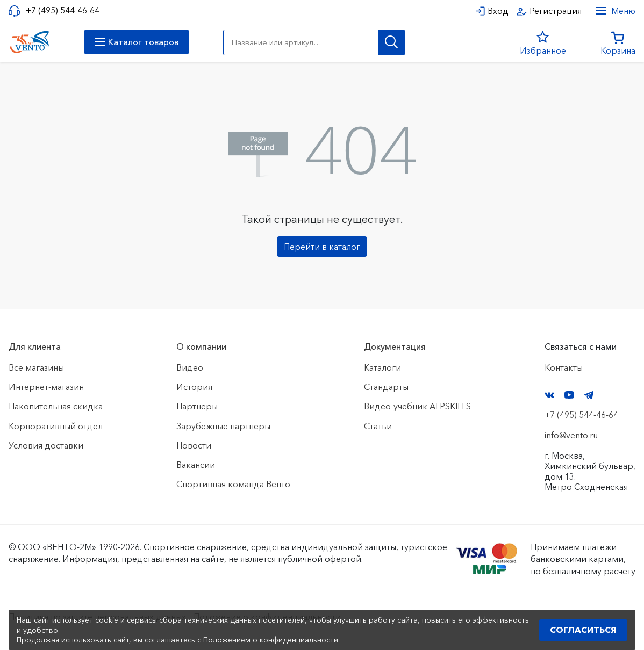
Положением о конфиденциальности (271, 640)
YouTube (569, 395)
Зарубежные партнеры (223, 426)
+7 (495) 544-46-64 (63, 10)
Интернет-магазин (46, 387)
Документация (395, 346)
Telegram (589, 395)
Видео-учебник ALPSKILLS (417, 406)
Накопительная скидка (56, 406)
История (194, 387)
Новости (194, 445)
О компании (201, 346)
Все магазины (36, 367)
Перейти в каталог (322, 247)
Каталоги (382, 367)
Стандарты (386, 387)
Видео (190, 367)
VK (549, 395)
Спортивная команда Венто (233, 484)
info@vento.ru (571, 435)
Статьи (378, 426)
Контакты (564, 367)
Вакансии (196, 465)
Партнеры (197, 406)
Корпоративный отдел (56, 426)
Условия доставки (46, 445)
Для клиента (35, 346)
